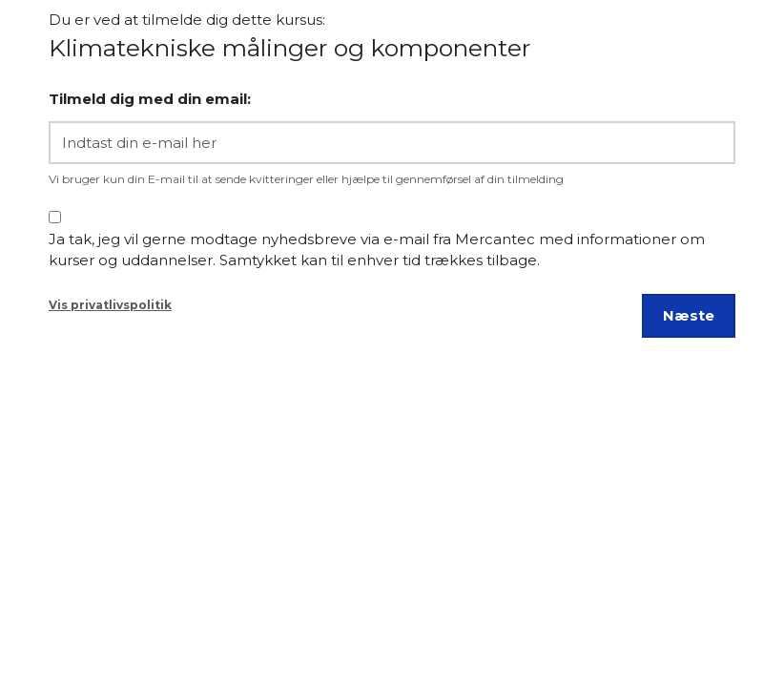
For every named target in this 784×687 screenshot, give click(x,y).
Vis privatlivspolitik (110, 305)
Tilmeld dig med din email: (150, 99)
